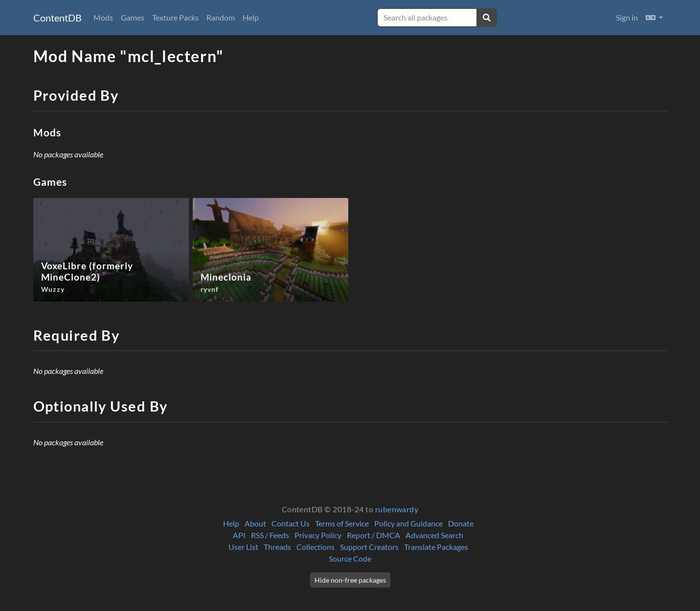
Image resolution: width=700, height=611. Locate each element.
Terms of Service (342, 523)
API (239, 535)
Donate (461, 523)
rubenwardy (397, 509)
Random (221, 17)
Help (251, 17)
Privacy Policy (318, 535)
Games (133, 17)
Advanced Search (434, 535)
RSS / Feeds (270, 535)
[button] (654, 18)
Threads (277, 547)
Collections (316, 547)
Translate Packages (436, 547)
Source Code (350, 558)
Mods (103, 17)
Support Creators (369, 547)
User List (243, 547)
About (255, 523)
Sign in (627, 17)
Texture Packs (175, 17)
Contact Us (291, 523)
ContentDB (57, 18)
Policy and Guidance (408, 523)
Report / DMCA (373, 535)
